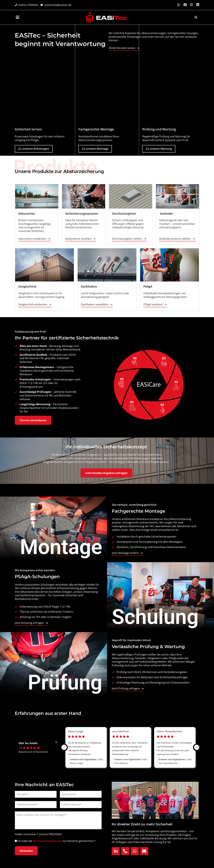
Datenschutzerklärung (48, 841)
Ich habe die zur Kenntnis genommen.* (56, 841)
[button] (196, 17)
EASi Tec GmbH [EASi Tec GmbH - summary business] (28, 743)
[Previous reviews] (64, 747)
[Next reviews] (197, 747)
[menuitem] (18, 17)
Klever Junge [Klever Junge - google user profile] (76, 731)
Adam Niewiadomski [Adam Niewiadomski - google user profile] (169, 731)
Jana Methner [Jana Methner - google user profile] (121, 731)
